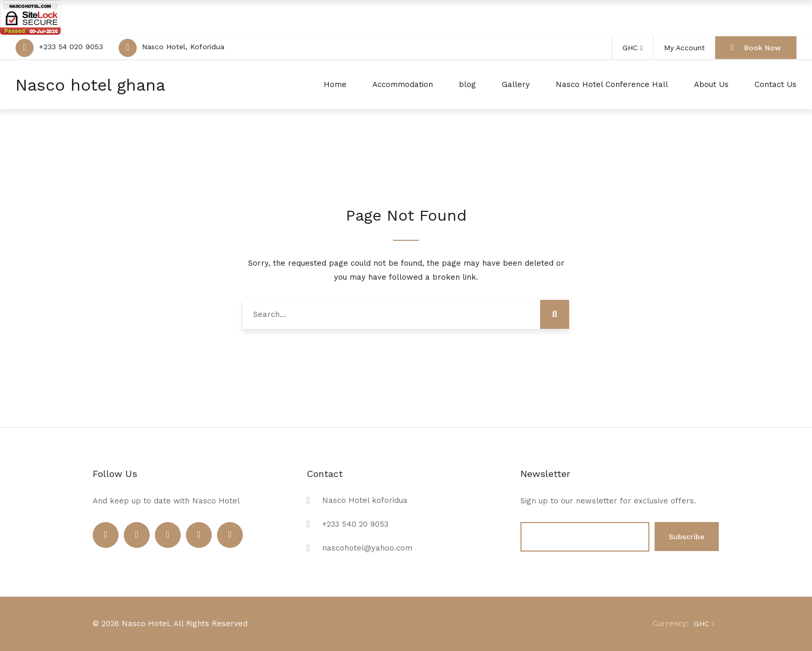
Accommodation (403, 84)
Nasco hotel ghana (90, 85)
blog (467, 84)
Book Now (756, 47)
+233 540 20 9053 (355, 524)
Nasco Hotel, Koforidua (183, 47)
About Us (711, 84)
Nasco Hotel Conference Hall (612, 84)
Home (335, 84)
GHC (633, 48)
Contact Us (775, 84)
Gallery (516, 84)
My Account (684, 48)
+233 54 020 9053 (71, 47)
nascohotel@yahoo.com (367, 548)
